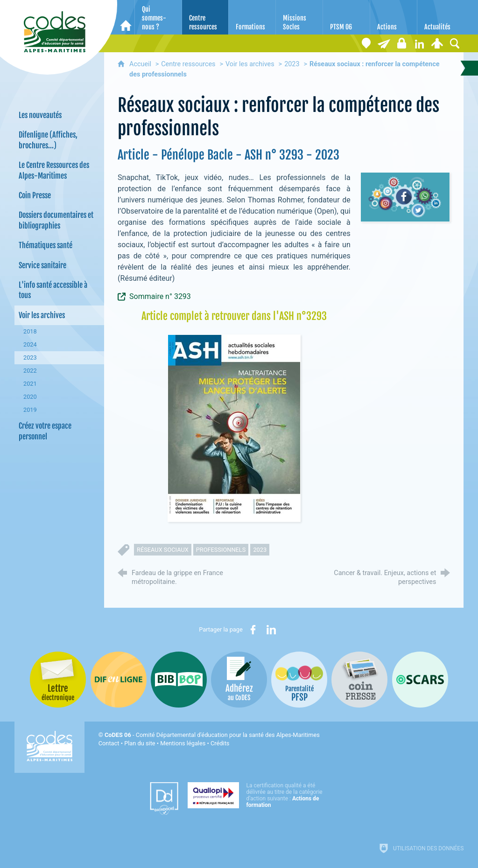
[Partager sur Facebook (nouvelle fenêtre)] (253, 630)
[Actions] (394, 17)
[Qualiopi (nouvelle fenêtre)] (258, 795)
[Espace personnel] (437, 43)
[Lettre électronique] (384, 43)
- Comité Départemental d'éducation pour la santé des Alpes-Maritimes (212, 735)
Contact (109, 743)
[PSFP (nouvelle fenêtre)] (299, 680)
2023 (292, 64)
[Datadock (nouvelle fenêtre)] (164, 799)
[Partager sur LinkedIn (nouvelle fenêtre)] (271, 630)
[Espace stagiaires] (401, 43)
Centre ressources (188, 64)
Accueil (141, 64)
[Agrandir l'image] (234, 427)
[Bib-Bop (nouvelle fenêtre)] (179, 680)
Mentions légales (183, 743)
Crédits (220, 743)
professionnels (221, 550)
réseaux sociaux (163, 550)
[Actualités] (441, 17)
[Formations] (252, 17)
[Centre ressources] (205, 17)
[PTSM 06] (346, 17)
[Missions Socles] (299, 17)
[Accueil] (126, 17)
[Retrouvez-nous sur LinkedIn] (419, 43)
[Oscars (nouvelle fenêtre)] (420, 680)
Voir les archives (250, 64)
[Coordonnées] (366, 43)
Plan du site (140, 743)
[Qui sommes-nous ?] (158, 17)
